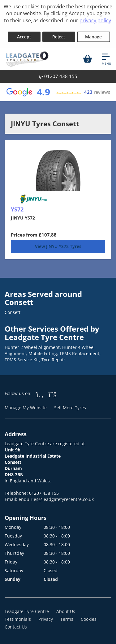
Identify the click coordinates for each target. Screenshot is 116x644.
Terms (67, 619)
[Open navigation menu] (106, 59)
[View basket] (88, 59)
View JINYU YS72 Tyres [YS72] (58, 246)
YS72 (17, 209)
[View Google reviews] (58, 92)
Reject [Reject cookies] (59, 37)
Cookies (89, 619)
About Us (66, 611)
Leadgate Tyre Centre (27, 611)
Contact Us (16, 627)
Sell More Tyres (70, 408)
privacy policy (95, 20)
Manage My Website (26, 408)
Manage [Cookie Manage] (93, 37)
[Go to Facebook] (40, 394)
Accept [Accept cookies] (24, 37)
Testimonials (18, 619)
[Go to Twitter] (53, 394)
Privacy (46, 619)
